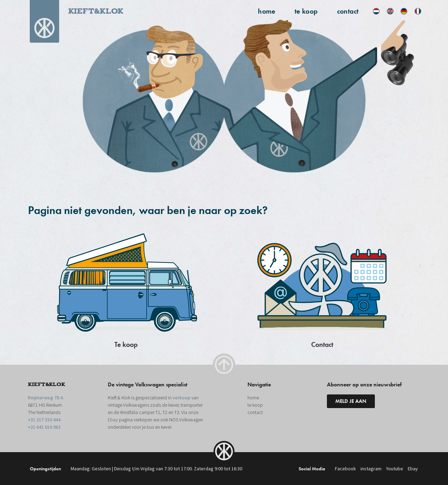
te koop (306, 11)
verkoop (181, 398)
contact (348, 11)
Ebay (113, 420)
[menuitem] (376, 11)
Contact (322, 344)
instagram (371, 469)
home (267, 11)
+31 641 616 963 (44, 427)
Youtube (395, 469)
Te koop (126, 344)
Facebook (345, 469)
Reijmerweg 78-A (46, 398)
